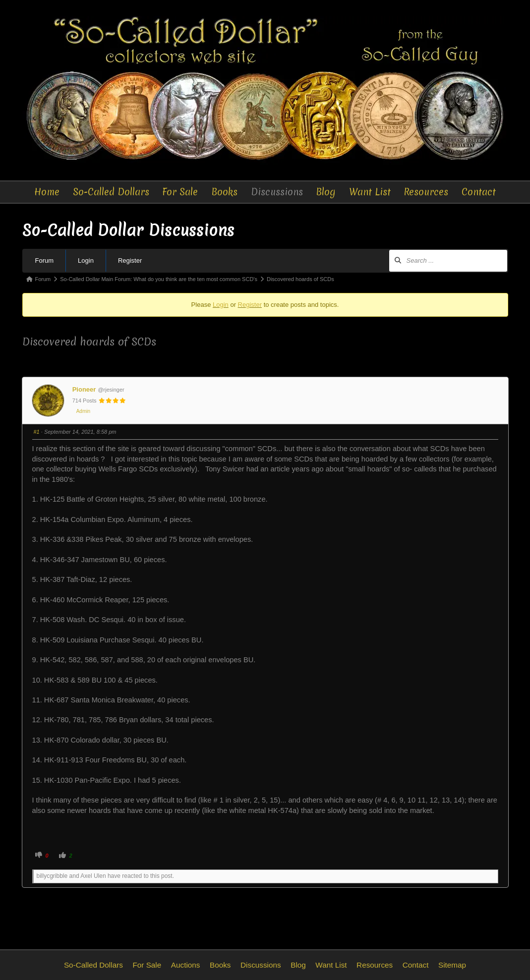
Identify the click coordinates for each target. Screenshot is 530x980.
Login (86, 260)
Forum (45, 260)
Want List (370, 192)
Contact (479, 192)
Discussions (277, 192)
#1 (37, 432)
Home (47, 192)
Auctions (186, 965)
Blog (326, 192)
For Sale (180, 192)
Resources (426, 192)
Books (224, 192)
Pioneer (84, 389)
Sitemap (452, 965)
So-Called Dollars (111, 192)
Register (130, 260)
